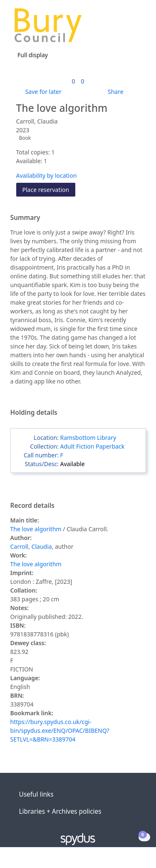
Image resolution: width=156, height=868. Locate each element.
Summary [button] (25, 218)
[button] (127, 29)
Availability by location (47, 175)
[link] (73, 81)
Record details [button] (32, 506)
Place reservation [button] (49, 189)
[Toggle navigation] (137, 29)
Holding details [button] (34, 413)
